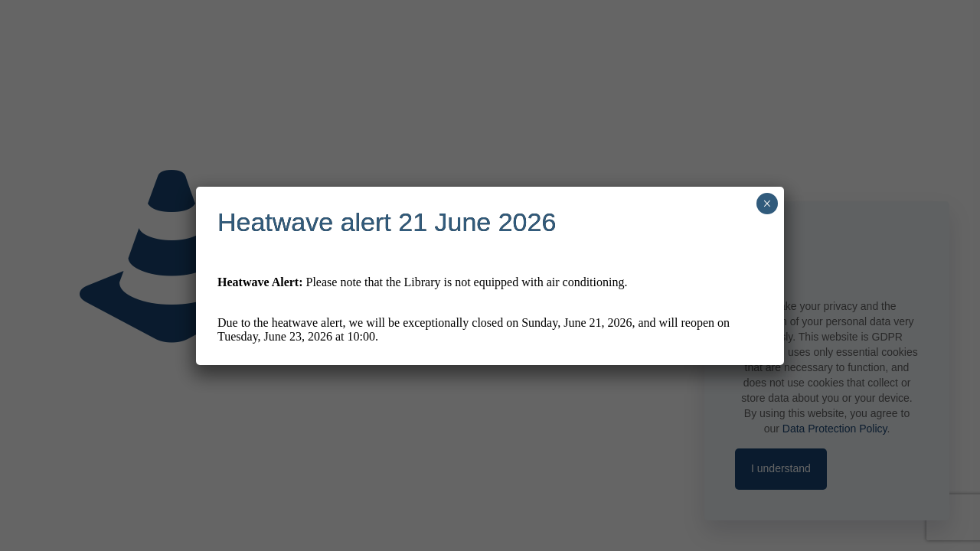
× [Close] (767, 204)
